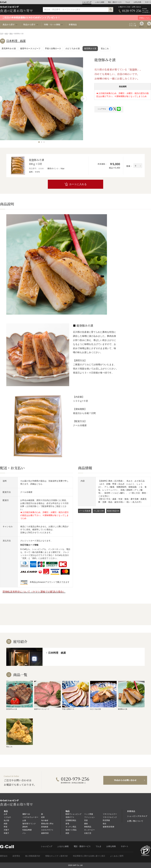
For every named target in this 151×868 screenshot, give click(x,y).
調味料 (25, 827)
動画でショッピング (73, 814)
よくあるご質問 (117, 856)
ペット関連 (89, 814)
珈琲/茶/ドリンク (29, 824)
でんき (128, 2)
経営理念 (16, 856)
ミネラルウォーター (30, 817)
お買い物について (135, 821)
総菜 (43, 817)
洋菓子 (6, 830)
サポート (148, 2)
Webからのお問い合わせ (125, 780)
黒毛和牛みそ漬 (9, 49)
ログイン (142, 27)
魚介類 (6, 820)
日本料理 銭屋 (16, 41)
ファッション (89, 817)
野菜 (6, 827)
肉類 (6, 34)
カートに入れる (78, 184)
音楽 (86, 820)
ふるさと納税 (100, 2)
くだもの (7, 817)
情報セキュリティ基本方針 (57, 856)
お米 (6, 814)
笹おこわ (105, 49)
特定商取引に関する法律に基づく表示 (89, 856)
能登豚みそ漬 (90, 49)
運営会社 (4, 856)
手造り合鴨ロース (53, 49)
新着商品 (73, 25)
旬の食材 (45, 820)
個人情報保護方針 (33, 856)
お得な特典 (137, 2)
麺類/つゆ (26, 814)
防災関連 (106, 820)
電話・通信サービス (115, 2)
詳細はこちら (36, 484)
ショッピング (87, 2)
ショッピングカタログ (137, 816)
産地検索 (45, 827)
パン (24, 833)
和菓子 (6, 833)
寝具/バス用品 (71, 830)
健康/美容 (45, 833)
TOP (2, 34)
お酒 (24, 820)
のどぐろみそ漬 (73, 49)
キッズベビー (89, 830)
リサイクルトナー (110, 814)
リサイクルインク (110, 817)
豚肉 (11, 34)
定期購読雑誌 (71, 820)
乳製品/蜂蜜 (27, 830)
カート (149, 27)
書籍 (86, 824)
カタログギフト (47, 830)
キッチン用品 (71, 827)
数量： (129, 166)
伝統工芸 (88, 833)
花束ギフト (70, 817)
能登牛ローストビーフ (30, 49)
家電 (67, 824)
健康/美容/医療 (109, 827)
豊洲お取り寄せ (47, 824)
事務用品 (88, 827)
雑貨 (67, 833)
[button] (39, 142)
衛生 (105, 824)
